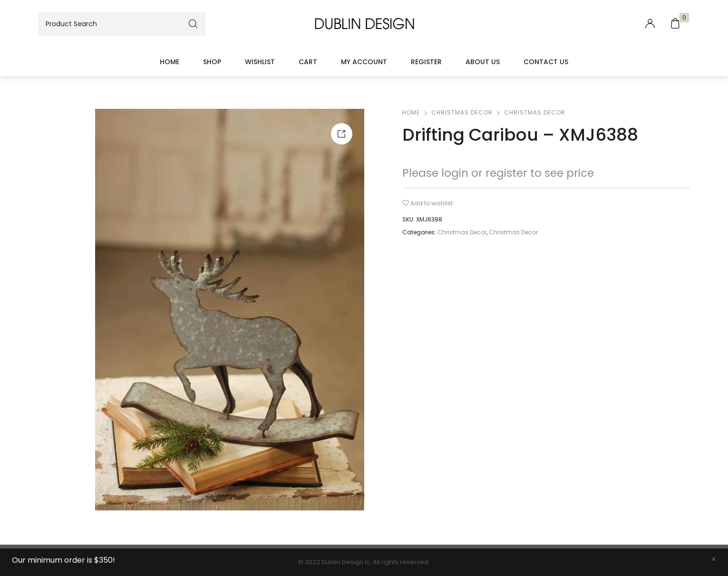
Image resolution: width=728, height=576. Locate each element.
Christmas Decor (462, 112)
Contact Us (546, 62)
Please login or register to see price (498, 173)
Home (170, 62)
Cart (308, 62)
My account (364, 62)
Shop (212, 62)
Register (426, 62)
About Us (483, 62)
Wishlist (260, 62)
